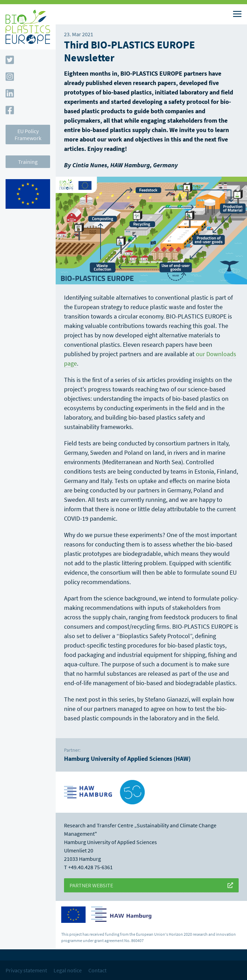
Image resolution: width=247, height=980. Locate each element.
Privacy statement (26, 970)
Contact (97, 970)
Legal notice (68, 970)
